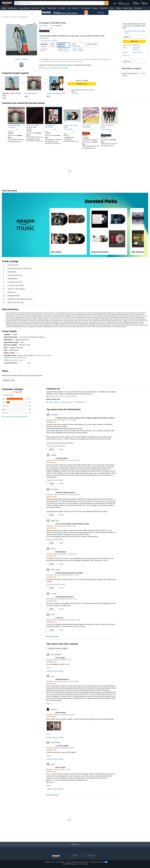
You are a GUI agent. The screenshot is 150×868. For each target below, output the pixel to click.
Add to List (127, 62)
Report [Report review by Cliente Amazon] (48, 756)
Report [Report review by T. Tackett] (61, 609)
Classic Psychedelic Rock (18, 357)
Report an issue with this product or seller (54, 68)
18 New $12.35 (63, 51)
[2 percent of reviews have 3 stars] (16, 406)
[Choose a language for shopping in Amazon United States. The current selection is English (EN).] (113, 3)
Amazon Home (128, 8)
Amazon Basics (24, 8)
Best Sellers (35, 8)
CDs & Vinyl (5, 17)
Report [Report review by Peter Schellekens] (48, 668)
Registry (95, 8)
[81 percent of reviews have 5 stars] (16, 399)
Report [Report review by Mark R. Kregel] (61, 588)
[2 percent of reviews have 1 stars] (16, 413)
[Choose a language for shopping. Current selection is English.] (74, 856)
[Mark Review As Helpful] (51, 449)
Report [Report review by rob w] (48, 704)
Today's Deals (52, 8)
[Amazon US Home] (56, 857)
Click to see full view (21, 59)
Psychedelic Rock (23, 17)
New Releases (86, 8)
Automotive (138, 8)
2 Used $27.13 (78, 49)
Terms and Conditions (92, 59)
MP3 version (51, 59)
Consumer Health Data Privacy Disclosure (77, 862)
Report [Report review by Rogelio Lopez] (61, 543)
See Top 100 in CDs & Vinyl (41, 355)
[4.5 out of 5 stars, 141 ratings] (13, 129)
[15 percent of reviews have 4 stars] (16, 402)
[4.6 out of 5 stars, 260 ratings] (50, 129)
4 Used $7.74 (63, 49)
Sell (69, 8)
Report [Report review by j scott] (61, 630)
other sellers (63, 65)
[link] (34, 83)
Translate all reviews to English (57, 648)
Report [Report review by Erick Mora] (48, 734)
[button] (4, 8)
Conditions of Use (50, 862)
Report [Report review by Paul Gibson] (61, 449)
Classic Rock (13, 17)
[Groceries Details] (79, 8)
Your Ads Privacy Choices (97, 862)
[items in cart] (145, 3)
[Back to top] (75, 846)
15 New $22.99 (78, 51)
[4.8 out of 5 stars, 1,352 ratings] (107, 131)
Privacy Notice (60, 862)
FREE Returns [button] (45, 38)
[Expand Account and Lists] (130, 4)
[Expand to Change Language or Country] (116, 4)
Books (43, 8)
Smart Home (104, 8)
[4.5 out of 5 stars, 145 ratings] (88, 129)
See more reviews (52, 636)
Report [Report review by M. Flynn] (61, 564)
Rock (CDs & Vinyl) (17, 360)
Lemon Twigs (43, 26)
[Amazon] (7, 3)
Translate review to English (55, 671)
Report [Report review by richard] (48, 786)
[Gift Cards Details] (66, 8)
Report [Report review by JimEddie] (61, 484)
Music (112, 8)
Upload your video (9, 380)
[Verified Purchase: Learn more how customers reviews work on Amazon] (51, 422)
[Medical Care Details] (17, 8)
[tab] (53, 402)
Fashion (118, 8)
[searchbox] (62, 3)
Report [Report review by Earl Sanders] (61, 515)
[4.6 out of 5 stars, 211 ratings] (69, 131)
